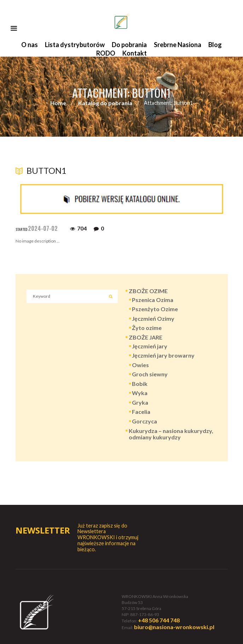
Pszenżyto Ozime (155, 309)
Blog (215, 45)
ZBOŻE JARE (146, 337)
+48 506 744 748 (159, 620)
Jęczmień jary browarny (163, 355)
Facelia (141, 412)
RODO (106, 53)
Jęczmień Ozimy (153, 318)
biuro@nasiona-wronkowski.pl (174, 627)
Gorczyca (144, 421)
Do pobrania (129, 45)
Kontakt (135, 53)
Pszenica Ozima (153, 300)
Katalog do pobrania (105, 103)
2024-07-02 (43, 228)
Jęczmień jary (150, 346)
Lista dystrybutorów (75, 45)
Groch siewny (150, 374)
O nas (30, 45)
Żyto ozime (147, 328)
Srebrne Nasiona (178, 45)
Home (58, 103)
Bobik (140, 384)
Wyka (140, 393)
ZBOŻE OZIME (148, 291)
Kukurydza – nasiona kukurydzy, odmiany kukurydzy (171, 434)
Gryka (140, 402)
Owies (140, 365)
